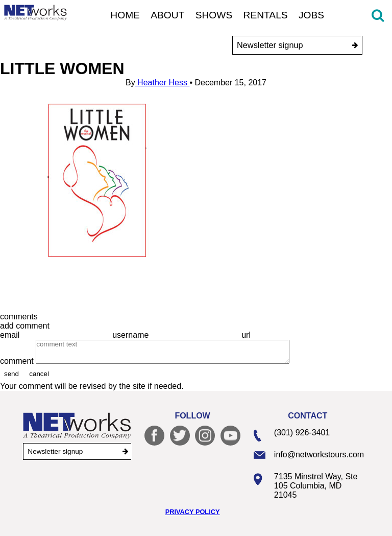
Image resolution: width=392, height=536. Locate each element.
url (247, 335)
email (11, 335)
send (11, 374)
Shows (214, 15)
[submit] (355, 45)
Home (125, 15)
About (167, 15)
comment (18, 361)
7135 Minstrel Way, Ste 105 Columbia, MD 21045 (316, 486)
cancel (39, 374)
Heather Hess (163, 83)
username (132, 335)
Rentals (266, 15)
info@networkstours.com (319, 455)
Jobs (311, 15)
